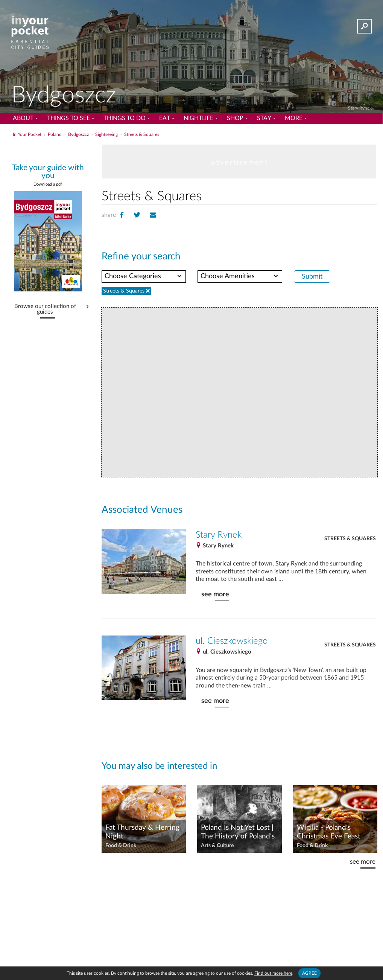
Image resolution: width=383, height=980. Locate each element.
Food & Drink (121, 846)
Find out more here (273, 973)
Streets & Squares (350, 539)
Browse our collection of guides (45, 309)
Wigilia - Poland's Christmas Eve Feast (329, 832)
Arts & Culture (217, 846)
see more (215, 594)
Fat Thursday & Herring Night (142, 832)
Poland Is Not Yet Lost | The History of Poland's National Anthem (238, 832)
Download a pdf (48, 184)
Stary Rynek (360, 108)
